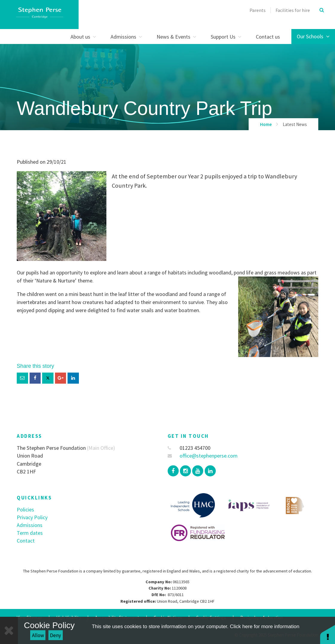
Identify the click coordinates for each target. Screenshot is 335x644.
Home (266, 124)
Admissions (30, 525)
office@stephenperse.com (203, 456)
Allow (38, 635)
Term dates (30, 533)
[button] (328, 634)
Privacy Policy (32, 517)
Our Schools (313, 36)
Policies (25, 509)
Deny (55, 635)
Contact (26, 541)
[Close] (9, 630)
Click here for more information (264, 626)
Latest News (295, 124)
